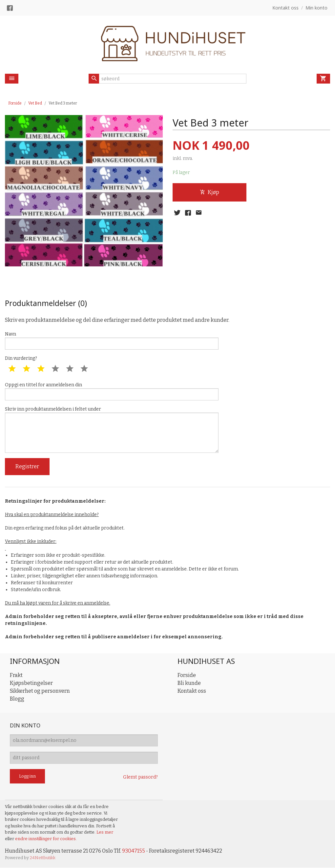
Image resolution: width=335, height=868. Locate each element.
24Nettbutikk (43, 858)
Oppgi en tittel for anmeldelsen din (112, 391)
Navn (112, 340)
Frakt (16, 675)
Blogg (17, 699)
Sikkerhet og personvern (40, 691)
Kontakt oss (192, 691)
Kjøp (209, 192)
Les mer (105, 832)
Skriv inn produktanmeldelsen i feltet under (112, 430)
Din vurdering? (21, 358)
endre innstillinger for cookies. (46, 839)
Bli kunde (189, 683)
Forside (15, 103)
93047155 (134, 851)
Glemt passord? (140, 777)
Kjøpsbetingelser (31, 683)
